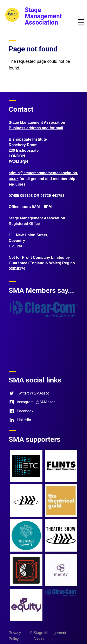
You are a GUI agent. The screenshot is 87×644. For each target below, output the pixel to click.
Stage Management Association (43, 16)
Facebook (21, 411)
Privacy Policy (15, 636)
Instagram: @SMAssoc (32, 402)
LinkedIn (20, 420)
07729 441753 (52, 196)
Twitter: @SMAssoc (29, 393)
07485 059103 (21, 196)
